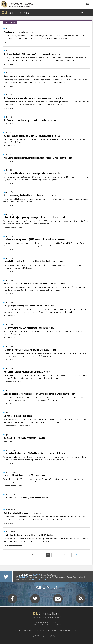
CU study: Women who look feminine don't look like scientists (29, 327)
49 (27, 555)
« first (10, 555)
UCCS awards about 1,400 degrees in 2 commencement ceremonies (32, 54)
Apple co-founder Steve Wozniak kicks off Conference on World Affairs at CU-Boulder (39, 394)
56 (64, 555)
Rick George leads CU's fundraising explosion (22, 513)
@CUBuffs (36, 575)
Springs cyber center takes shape (18, 416)
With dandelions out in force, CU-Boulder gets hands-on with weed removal (35, 283)
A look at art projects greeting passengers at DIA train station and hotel (34, 217)
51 (38, 555)
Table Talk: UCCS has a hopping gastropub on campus (26, 497)
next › (76, 555)
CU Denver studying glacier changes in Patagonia (24, 438)
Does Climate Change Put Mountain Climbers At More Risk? (28, 372)
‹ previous (19, 555)
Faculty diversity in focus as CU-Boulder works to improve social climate (34, 453)
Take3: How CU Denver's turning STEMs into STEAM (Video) (28, 535)
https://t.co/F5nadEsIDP (41, 579)
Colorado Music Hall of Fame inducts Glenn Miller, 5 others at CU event (33, 261)
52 (43, 555)
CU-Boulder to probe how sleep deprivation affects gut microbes (31, 120)
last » (83, 555)
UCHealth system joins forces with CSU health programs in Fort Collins (33, 136)
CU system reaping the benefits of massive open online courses (30, 195)
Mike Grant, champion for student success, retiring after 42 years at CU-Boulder (38, 158)
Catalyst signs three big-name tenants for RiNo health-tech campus (32, 305)
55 (59, 555)
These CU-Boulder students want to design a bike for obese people (32, 173)
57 (69, 555)
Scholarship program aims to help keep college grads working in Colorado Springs (38, 76)
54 (54, 555)
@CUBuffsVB (23, 577)
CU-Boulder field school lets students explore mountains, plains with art (34, 98)
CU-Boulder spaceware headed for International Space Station (30, 350)
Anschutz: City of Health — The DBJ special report (25, 475)
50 (32, 555)
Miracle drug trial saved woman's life (19, 32)
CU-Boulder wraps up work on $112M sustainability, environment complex (34, 239)
